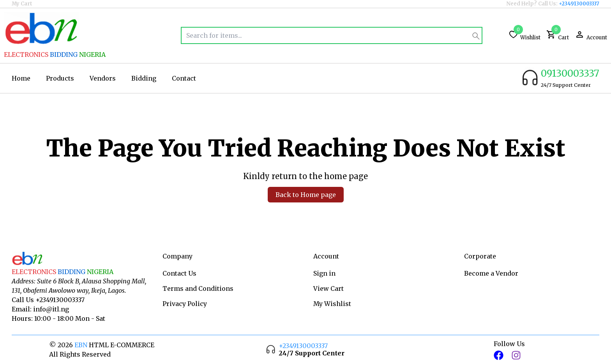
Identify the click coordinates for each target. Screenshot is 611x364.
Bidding (144, 78)
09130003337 (570, 73)
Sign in (324, 273)
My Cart (22, 4)
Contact (184, 78)
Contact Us (179, 273)
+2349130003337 (579, 4)
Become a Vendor (491, 273)
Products (60, 78)
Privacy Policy (185, 304)
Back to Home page (306, 195)
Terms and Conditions (198, 288)
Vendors (103, 78)
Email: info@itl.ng (40, 309)
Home (21, 78)
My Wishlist (332, 304)
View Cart (328, 288)
